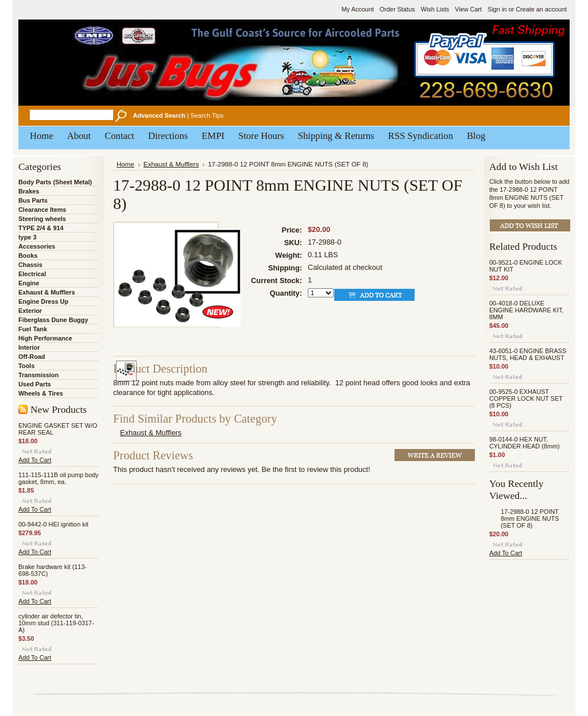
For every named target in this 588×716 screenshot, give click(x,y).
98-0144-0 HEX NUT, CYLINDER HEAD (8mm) (525, 443)
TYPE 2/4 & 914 (41, 228)
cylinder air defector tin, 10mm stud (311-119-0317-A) (56, 623)
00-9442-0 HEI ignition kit (53, 524)
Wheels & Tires (41, 393)
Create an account (541, 9)
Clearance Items (42, 210)
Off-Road (32, 357)
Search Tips (207, 115)
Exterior (30, 311)
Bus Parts (33, 200)
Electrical (32, 274)
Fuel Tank (33, 329)
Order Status (397, 9)
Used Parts (35, 384)
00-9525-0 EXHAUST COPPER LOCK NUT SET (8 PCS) (526, 398)
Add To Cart (35, 460)
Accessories (37, 246)
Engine (29, 283)
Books (28, 256)
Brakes (29, 191)
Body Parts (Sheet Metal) (55, 182)
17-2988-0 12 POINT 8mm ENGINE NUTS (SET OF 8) (530, 518)
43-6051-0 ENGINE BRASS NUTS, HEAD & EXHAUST (528, 354)
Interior (29, 347)
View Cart (468, 9)
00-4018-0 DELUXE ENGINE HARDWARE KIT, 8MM (527, 310)
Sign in (497, 9)
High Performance (45, 338)
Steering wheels (42, 219)
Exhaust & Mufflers (47, 292)
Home (125, 164)
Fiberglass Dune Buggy (53, 320)
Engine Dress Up (43, 301)
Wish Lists (435, 9)
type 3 (27, 237)
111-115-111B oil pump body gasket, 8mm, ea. (59, 478)
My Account (358, 9)
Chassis (30, 265)
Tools (26, 366)
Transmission (38, 375)
